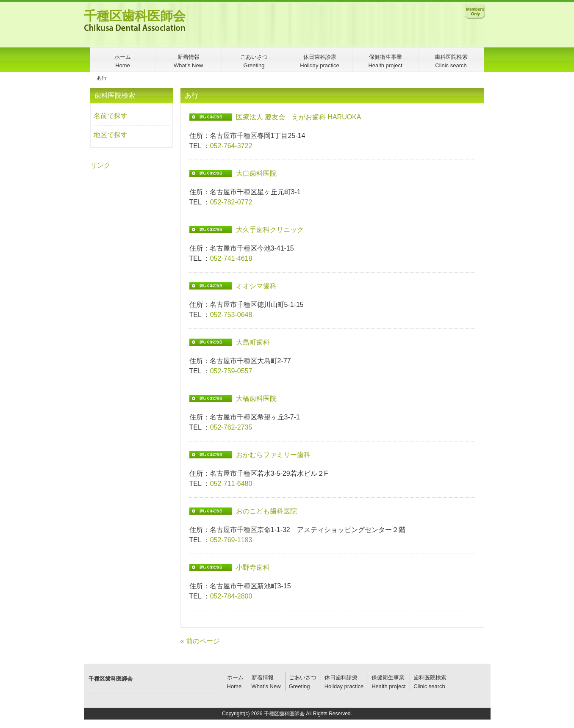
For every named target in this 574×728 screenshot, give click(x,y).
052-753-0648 (231, 315)
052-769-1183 (231, 540)
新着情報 (263, 677)
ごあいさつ (303, 677)
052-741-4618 (231, 258)
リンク (100, 165)
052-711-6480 (231, 484)
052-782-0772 (231, 202)
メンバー (475, 11)
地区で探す (111, 135)
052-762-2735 (231, 427)
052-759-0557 (231, 371)
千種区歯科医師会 (135, 16)
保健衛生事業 (388, 677)
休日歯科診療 (341, 677)
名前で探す (111, 116)
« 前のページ (200, 641)
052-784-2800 (231, 596)
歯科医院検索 (430, 677)
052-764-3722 (231, 146)
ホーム (235, 677)
